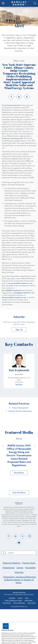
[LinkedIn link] (19, 97)
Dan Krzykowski (19, 370)
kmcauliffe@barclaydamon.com (13, 290)
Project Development (20, 408)
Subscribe (19, 572)
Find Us (20, 598)
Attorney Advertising (19, 592)
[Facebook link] (11, 97)
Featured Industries (12, 563)
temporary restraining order (12, 138)
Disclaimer (12, 598)
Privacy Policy (7, 603)
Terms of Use (32, 603)
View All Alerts (19, 493)
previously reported (12, 105)
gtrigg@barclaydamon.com (24, 293)
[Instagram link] (30, 536)
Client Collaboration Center (13, 600)
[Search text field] (21, 553)
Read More (19, 384)
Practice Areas (29, 563)
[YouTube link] (19, 543)
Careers (20, 568)
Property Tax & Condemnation (20, 411)
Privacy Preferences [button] (19, 603)
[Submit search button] (4, 553)
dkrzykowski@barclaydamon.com (14, 297)
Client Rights (28, 600)
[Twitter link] (27, 97)
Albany (19, 380)
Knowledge (30, 568)
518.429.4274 (19, 382)
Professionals (8, 568)
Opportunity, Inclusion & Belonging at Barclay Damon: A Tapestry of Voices (19, 580)
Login (27, 598)
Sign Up (19, 330)
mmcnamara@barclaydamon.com (20, 283)
